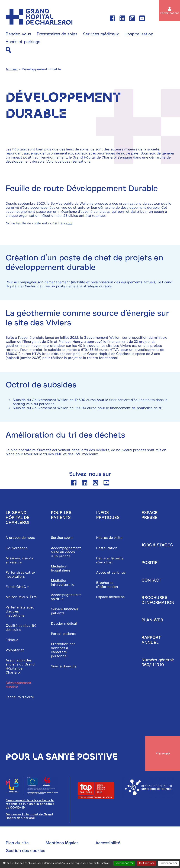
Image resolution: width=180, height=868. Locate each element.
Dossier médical (64, 624)
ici (70, 224)
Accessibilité (108, 844)
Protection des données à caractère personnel (63, 650)
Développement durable (18, 685)
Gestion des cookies (25, 851)
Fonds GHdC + (17, 587)
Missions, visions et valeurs (19, 560)
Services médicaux (101, 34)
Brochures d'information (107, 585)
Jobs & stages (157, 545)
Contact (151, 580)
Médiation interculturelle (63, 583)
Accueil (12, 70)
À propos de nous (20, 538)
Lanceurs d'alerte (20, 697)
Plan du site (17, 844)
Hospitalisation (139, 34)
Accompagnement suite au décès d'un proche (66, 552)
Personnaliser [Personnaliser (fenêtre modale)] (168, 863)
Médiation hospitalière (61, 569)
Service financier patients (65, 611)
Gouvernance (17, 548)
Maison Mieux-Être (21, 597)
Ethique (12, 640)
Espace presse (150, 515)
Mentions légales (62, 844)
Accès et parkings (23, 42)
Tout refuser (147, 863)
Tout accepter (124, 863)
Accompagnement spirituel (66, 597)
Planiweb (152, 620)
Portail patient (170, 13)
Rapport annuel (151, 640)
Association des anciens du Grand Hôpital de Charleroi (20, 667)
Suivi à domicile (64, 667)
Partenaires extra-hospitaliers (21, 575)
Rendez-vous (18, 34)
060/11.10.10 (153, 665)
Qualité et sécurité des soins (21, 628)
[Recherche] (8, 50)
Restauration (107, 548)
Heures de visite (109, 538)
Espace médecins (110, 597)
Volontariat (15, 650)
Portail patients (64, 634)
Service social (62, 538)
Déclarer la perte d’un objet (110, 560)
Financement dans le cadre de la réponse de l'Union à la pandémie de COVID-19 (30, 805)
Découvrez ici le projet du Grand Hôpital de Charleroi (29, 817)
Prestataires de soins (57, 34)
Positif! (150, 563)
